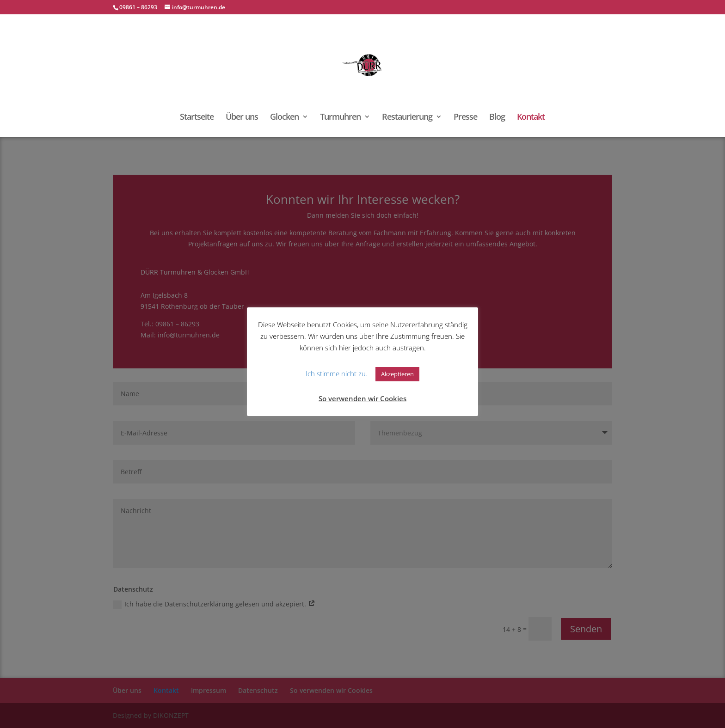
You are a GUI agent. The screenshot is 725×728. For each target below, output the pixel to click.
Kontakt (531, 118)
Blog (497, 118)
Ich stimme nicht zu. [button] (337, 373)
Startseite (197, 118)
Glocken (284, 118)
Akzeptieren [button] (397, 374)
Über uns (242, 118)
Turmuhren (340, 118)
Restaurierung (407, 118)
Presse (465, 118)
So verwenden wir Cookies (362, 398)
